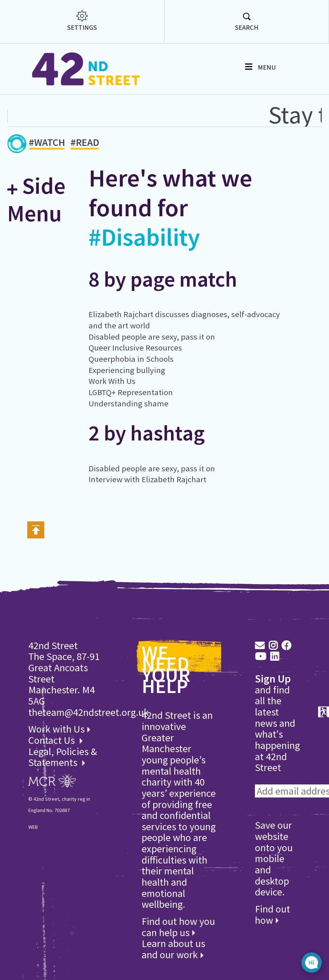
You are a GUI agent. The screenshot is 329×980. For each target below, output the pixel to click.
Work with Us (59, 729)
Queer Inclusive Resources (135, 348)
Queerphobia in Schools (131, 359)
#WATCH (47, 143)
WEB (33, 827)
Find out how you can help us (178, 927)
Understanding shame (129, 403)
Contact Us (53, 740)
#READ (85, 143)
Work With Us (112, 381)
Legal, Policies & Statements (63, 757)
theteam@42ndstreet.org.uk (89, 712)
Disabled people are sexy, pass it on (152, 337)
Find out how (273, 915)
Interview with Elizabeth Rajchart (147, 479)
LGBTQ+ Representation (131, 392)
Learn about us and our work (173, 949)
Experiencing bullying (127, 370)
